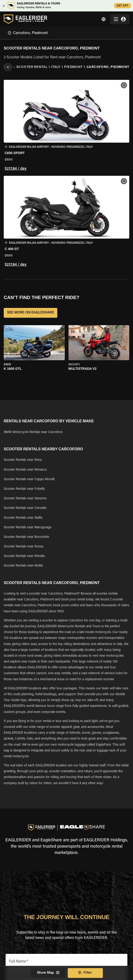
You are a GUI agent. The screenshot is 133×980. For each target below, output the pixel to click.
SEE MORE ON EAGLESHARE (31, 313)
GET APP (122, 6)
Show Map (48, 973)
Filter (85, 973)
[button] (66, 126)
